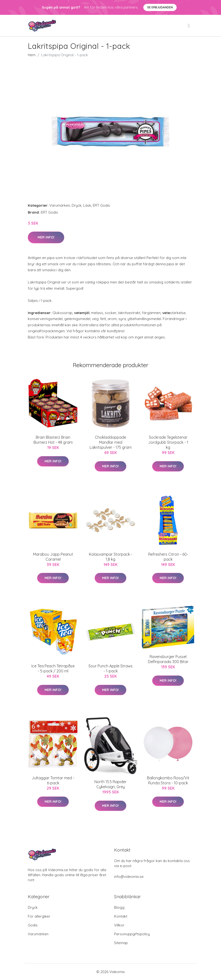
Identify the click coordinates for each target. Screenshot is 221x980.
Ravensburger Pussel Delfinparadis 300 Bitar (168, 659)
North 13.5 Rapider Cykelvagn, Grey (110, 784)
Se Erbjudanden (160, 7)
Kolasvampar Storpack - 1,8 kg (111, 557)
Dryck (77, 205)
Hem (32, 55)
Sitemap (121, 943)
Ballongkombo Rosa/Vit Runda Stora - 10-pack (168, 780)
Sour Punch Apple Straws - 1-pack (110, 668)
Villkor (119, 925)
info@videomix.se (129, 877)
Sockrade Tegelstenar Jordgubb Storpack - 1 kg (168, 442)
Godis (33, 925)
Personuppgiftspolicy (132, 934)
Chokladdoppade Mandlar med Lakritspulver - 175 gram (111, 442)
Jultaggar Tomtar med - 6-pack (53, 780)
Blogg (119, 907)
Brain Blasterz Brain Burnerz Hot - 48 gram (53, 440)
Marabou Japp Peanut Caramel (53, 557)
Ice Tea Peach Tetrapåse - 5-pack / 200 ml (53, 668)
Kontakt (121, 916)
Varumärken (60, 205)
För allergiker (39, 916)
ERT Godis (101, 205)
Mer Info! (46, 237)
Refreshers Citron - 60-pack (168, 557)
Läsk (87, 205)
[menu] (189, 26)
